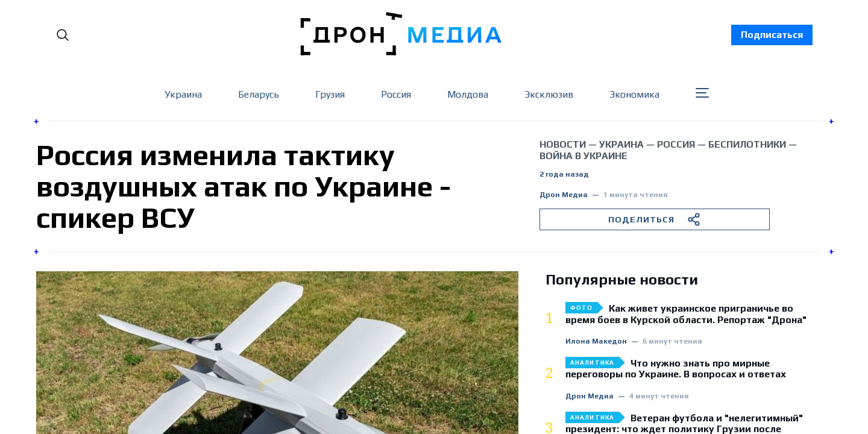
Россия (396, 94)
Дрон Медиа (564, 195)
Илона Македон (596, 341)
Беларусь (259, 94)
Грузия (330, 94)
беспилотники (747, 144)
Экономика (634, 94)
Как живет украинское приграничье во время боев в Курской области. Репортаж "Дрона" (686, 314)
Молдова (468, 94)
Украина (183, 94)
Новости (563, 144)
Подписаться (772, 35)
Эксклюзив (549, 94)
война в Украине (583, 156)
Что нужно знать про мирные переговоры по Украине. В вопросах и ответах (676, 369)
